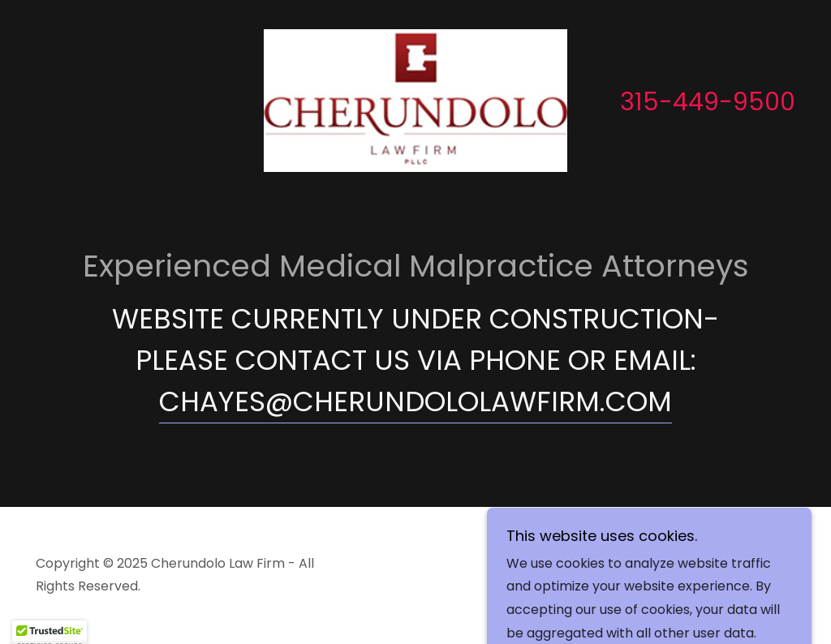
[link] (415, 99)
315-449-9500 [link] (708, 102)
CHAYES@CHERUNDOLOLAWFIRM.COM (415, 401)
